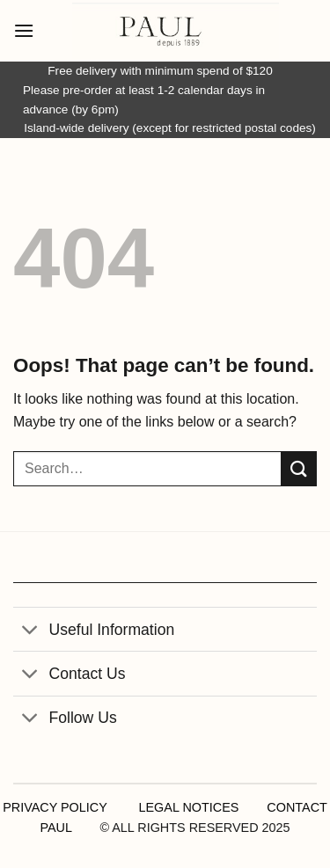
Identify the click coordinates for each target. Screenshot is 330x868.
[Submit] (299, 468)
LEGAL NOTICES (189, 807)
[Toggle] (30, 631)
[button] (24, 30)
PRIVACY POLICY (55, 807)
